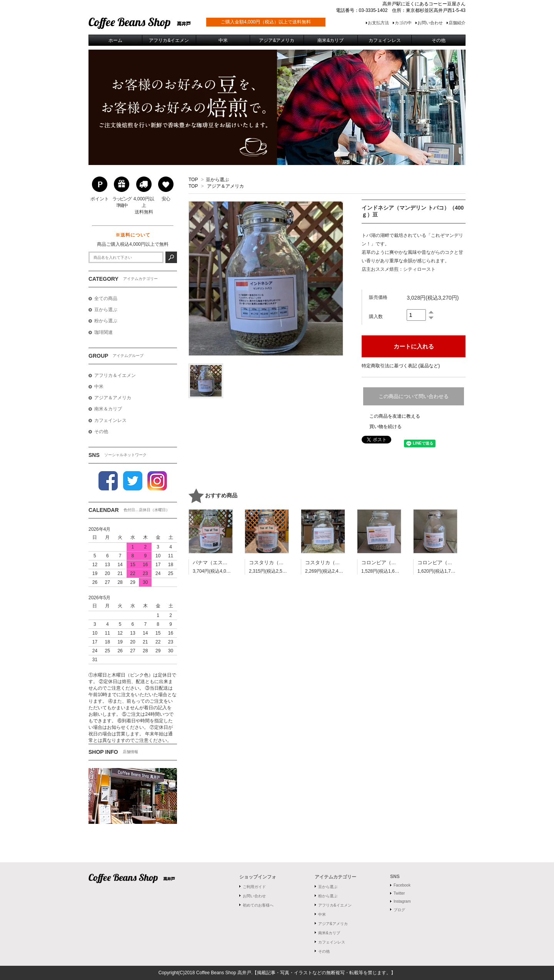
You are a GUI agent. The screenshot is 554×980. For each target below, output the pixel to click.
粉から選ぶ (328, 896)
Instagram (402, 901)
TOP (193, 180)
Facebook (402, 885)
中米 (322, 914)
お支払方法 (378, 23)
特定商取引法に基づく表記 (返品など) (401, 366)
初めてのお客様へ (258, 905)
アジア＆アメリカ (225, 186)
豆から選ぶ (217, 180)
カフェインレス (332, 942)
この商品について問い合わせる (414, 396)
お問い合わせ (430, 23)
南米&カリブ (329, 933)
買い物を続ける (385, 427)
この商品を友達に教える (395, 416)
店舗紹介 (457, 23)
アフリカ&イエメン (335, 905)
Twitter (399, 893)
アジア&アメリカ (333, 924)
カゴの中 (403, 23)
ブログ (399, 910)
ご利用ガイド (254, 887)
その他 (324, 951)
